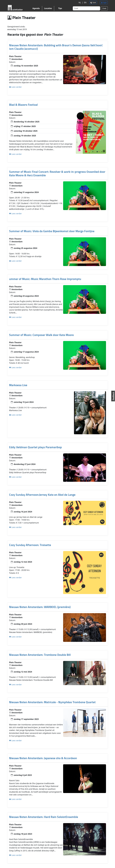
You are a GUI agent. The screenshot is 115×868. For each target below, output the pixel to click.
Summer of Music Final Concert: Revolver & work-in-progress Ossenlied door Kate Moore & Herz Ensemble (57, 173)
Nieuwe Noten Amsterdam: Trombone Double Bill (40, 655)
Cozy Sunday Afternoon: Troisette (30, 545)
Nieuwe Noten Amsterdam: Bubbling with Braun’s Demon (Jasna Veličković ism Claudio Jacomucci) (56, 47)
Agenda (36, 8)
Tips (60, 8)
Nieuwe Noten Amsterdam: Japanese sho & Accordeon (43, 758)
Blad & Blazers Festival (23, 105)
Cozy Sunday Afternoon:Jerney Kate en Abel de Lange (42, 495)
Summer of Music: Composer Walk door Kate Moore (41, 335)
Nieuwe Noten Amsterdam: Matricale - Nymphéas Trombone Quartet (52, 702)
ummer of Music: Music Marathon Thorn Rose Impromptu (45, 279)
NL (79, 3)
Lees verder (15, 87)
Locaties (48, 8)
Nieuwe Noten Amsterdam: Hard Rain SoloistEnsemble (44, 817)
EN (85, 3)
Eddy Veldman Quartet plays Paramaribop (35, 447)
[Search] (86, 8)
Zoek (104, 8)
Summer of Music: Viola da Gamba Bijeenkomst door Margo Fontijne (52, 231)
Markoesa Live (18, 385)
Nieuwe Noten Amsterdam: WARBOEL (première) (40, 607)
